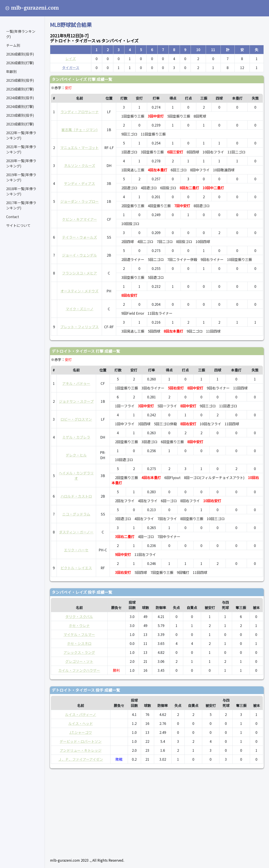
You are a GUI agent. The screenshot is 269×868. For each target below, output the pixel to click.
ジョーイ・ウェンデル (79, 255)
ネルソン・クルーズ (80, 165)
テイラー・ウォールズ (79, 237)
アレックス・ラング (79, 652)
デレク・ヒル (76, 455)
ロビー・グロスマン (76, 419)
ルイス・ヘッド (81, 723)
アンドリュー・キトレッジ (81, 750)
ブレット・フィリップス (79, 327)
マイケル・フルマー (79, 634)
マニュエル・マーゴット (79, 148)
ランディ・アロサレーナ (80, 112)
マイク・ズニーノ (80, 309)
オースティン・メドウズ (79, 291)
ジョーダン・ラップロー (79, 201)
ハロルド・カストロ (76, 496)
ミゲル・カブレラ (76, 437)
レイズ (71, 59)
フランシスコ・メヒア (79, 273)
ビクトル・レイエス (76, 568)
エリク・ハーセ (76, 550)
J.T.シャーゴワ (81, 732)
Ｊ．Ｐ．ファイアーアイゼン (81, 759)
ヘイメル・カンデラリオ (76, 476)
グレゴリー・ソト (79, 661)
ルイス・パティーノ (81, 714)
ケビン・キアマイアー (80, 219)
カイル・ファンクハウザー (79, 670)
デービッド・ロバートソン (81, 741)
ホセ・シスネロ (79, 643)
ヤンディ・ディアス (79, 183)
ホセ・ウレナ (79, 625)
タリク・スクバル (79, 616)
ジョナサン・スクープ (76, 401)
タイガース (71, 68)
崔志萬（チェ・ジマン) (79, 130)
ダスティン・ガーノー (76, 532)
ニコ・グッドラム (76, 514)
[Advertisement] (157, 811)
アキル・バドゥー (76, 383)
